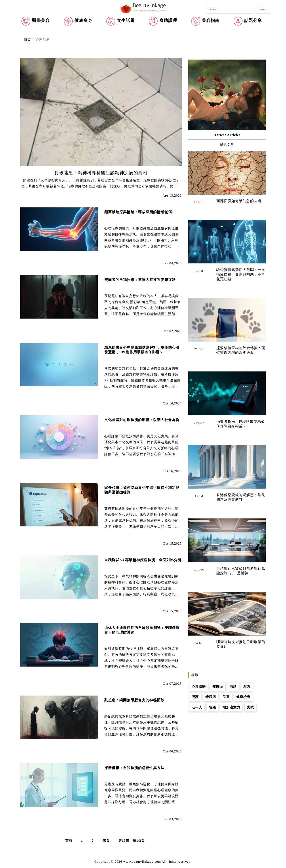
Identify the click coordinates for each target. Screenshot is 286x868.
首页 (27, 40)
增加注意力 (231, 707)
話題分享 (253, 20)
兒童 (226, 697)
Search (264, 9)
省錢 (212, 707)
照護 (195, 697)
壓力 (247, 686)
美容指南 (211, 20)
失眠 (250, 707)
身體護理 (168, 20)
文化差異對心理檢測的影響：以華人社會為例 (142, 420)
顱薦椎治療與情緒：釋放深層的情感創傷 (138, 212)
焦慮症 (218, 686)
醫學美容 (41, 20)
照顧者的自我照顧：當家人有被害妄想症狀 (140, 280)
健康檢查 (243, 697)
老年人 (197, 707)
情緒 (233, 686)
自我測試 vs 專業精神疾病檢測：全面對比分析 (143, 560)
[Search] (230, 9)
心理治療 (199, 686)
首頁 (69, 841)
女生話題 (126, 20)
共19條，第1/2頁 (132, 841)
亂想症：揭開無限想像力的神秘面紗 (134, 700)
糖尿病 (211, 697)
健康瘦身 (83, 20)
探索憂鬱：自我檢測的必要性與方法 (134, 768)
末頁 (106, 841)
